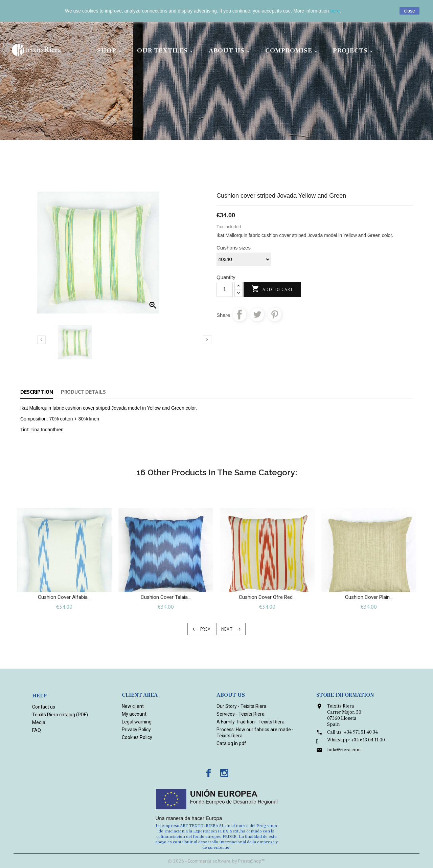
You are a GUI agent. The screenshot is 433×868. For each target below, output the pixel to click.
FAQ (37, 730)
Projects (354, 51)
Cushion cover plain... (369, 597)
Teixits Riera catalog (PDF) (60, 715)
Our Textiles (166, 51)
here (335, 11)
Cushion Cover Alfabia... (64, 597)
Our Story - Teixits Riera (242, 706)
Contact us (44, 707)
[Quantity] (225, 289)
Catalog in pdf (231, 743)
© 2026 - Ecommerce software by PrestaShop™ (217, 861)
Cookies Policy (137, 737)
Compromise (292, 51)
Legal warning (137, 722)
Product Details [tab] (83, 392)
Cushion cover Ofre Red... (267, 597)
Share (240, 314)
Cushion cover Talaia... (166, 597)
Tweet (257, 314)
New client (133, 706)
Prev (205, 629)
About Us (230, 51)
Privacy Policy (136, 730)
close (409, 11)
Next (227, 629)
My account (134, 714)
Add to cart (272, 289)
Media (39, 722)
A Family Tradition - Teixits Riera (250, 722)
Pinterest (275, 314)
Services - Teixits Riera (241, 714)
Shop (110, 51)
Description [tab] (37, 392)
